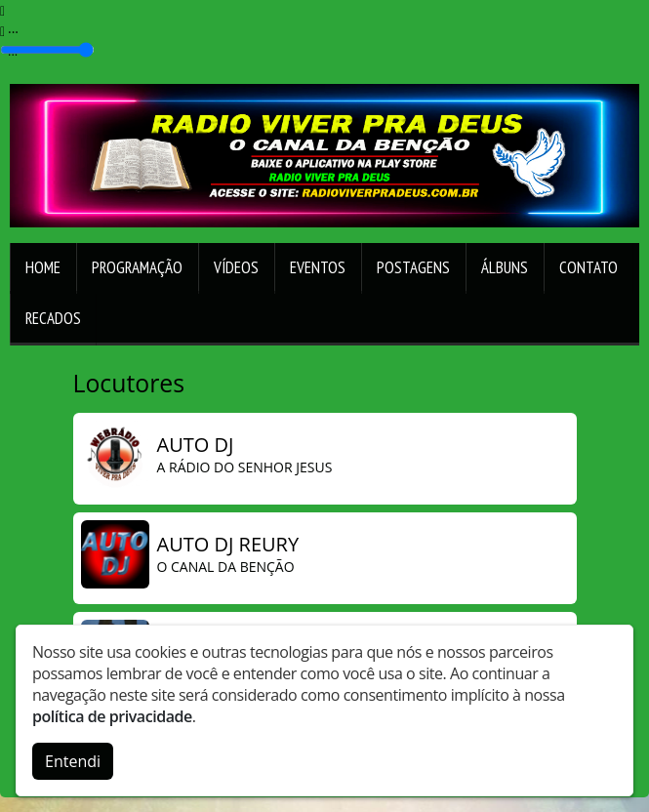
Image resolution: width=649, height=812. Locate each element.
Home (43, 267)
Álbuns (505, 267)
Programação (137, 267)
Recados (53, 318)
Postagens (413, 267)
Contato (588, 267)
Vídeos (236, 267)
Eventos (318, 267)
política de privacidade (112, 714)
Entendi (73, 759)
